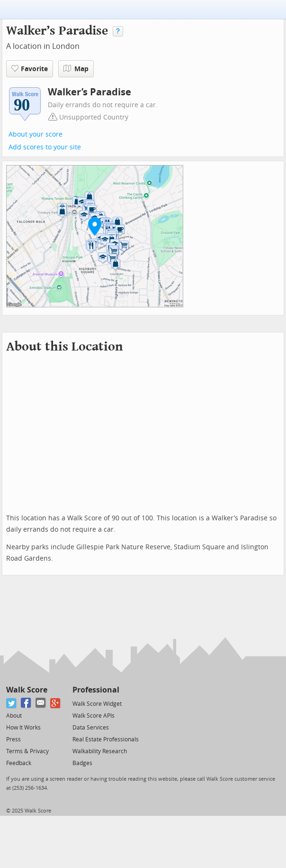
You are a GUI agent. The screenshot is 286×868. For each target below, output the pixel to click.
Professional (96, 690)
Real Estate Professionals (106, 739)
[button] (95, 226)
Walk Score (27, 690)
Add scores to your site (45, 147)
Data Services (91, 728)
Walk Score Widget (97, 704)
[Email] (41, 703)
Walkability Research (100, 751)
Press (13, 739)
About (14, 716)
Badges (82, 763)
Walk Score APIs (94, 716)
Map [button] (76, 69)
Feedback (19, 763)
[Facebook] (26, 703)
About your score (36, 134)
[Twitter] (12, 703)
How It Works (23, 728)
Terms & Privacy (27, 751)
